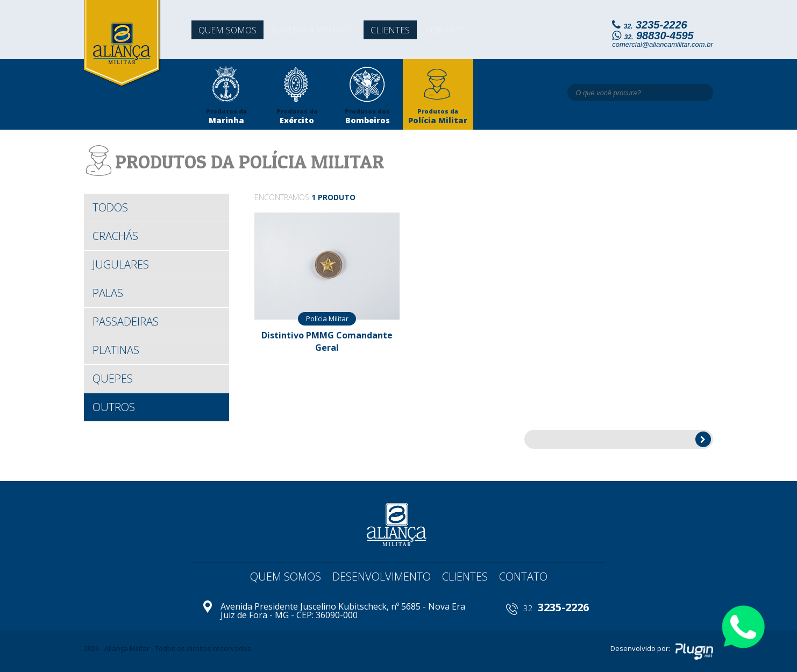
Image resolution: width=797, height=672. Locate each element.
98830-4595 (659, 36)
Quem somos (228, 32)
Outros (114, 407)
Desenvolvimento (318, 32)
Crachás (115, 236)
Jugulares (121, 264)
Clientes (398, 32)
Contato (457, 32)
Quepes (113, 379)
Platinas (116, 350)
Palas (108, 293)
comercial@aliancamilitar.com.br (663, 44)
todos (110, 207)
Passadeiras (126, 321)
